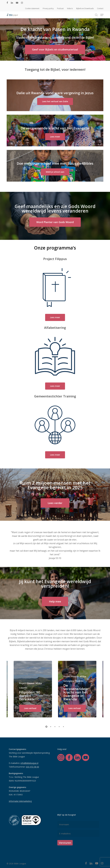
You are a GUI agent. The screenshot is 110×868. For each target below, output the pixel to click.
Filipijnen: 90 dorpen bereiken (30, 696)
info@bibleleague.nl (29, 763)
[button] (102, 15)
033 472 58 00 (33, 767)
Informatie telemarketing (20, 801)
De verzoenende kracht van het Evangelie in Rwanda (76, 692)
